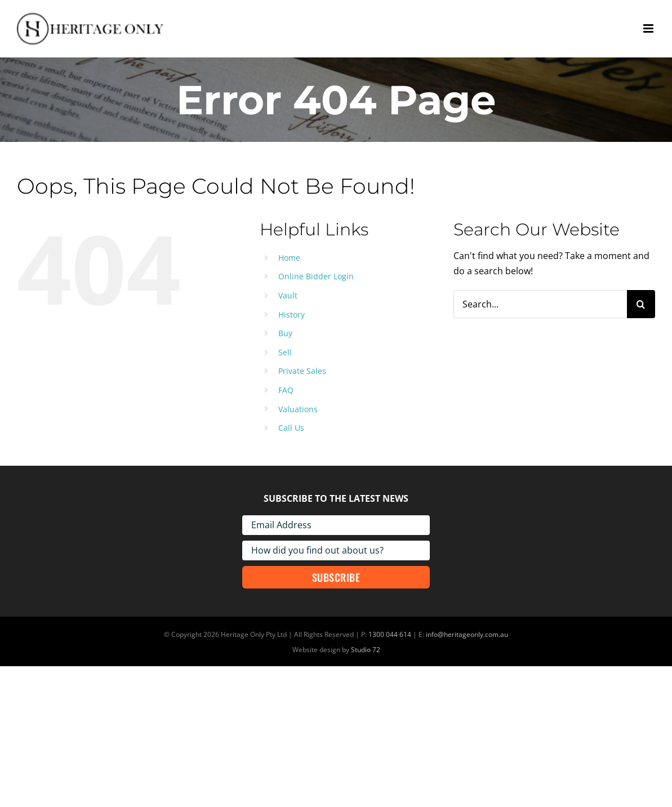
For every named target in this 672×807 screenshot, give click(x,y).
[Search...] (540, 304)
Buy (285, 333)
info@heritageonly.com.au (467, 634)
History (292, 315)
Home (289, 258)
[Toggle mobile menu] (649, 28)
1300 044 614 (390, 634)
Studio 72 (366, 650)
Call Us (291, 428)
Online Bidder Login (316, 276)
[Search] (641, 304)
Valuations (298, 409)
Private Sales (302, 371)
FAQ (286, 390)
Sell (285, 352)
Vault (288, 295)
